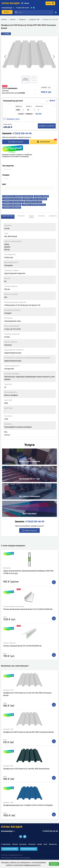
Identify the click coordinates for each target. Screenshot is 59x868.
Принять (54, 864)
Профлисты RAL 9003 (33, 202)
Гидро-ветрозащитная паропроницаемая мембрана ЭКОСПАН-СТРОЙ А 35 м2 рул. (29, 572)
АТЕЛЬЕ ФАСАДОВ (12, 827)
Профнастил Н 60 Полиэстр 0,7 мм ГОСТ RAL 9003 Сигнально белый (27, 694)
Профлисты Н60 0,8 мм (12, 199)
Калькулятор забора (10, 849)
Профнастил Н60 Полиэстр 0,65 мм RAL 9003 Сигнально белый (28, 732)
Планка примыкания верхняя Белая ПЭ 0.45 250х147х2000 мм (28, 609)
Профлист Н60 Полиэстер (13, 202)
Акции (40, 844)
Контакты (32, 844)
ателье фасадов (11, 3)
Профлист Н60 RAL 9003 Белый (35, 199)
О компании (6, 844)
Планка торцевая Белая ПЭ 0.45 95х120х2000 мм (22, 646)
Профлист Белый (41, 196)
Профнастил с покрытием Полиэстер (18, 196)
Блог (46, 844)
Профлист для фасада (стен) (34, 205)
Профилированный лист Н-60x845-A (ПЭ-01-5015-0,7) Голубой (28, 805)
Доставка (23, 844)
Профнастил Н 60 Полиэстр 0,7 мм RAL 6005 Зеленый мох (26, 769)
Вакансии (53, 844)
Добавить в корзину (47, 126)
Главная (4, 19)
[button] (5, 57)
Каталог (13, 19)
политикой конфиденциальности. (27, 865)
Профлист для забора (12, 207)
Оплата (15, 844)
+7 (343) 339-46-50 (22, 8)
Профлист (23, 19)
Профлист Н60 (34, 19)
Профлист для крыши (12, 205)
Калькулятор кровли (29, 849)
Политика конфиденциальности (12, 855)
